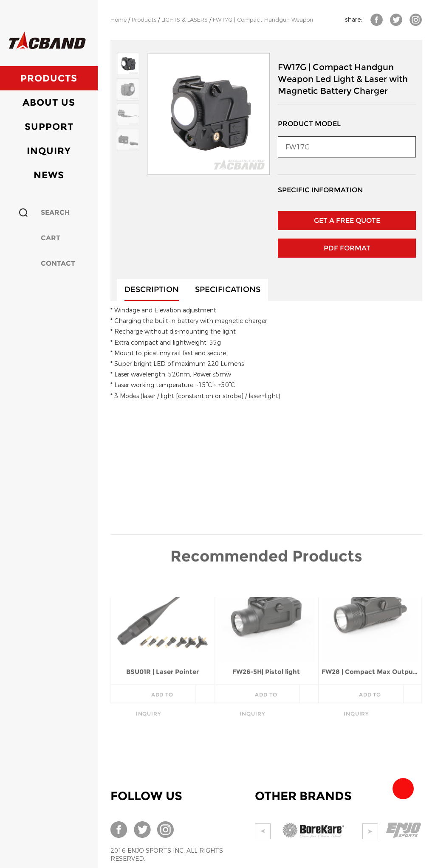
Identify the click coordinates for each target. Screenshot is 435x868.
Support (49, 127)
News (49, 175)
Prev (263, 831)
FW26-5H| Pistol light (266, 617)
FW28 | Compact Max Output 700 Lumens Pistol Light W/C (370, 617)
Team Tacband (403, 789)
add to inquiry (155, 643)
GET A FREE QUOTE (347, 221)
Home (119, 20)
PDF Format (347, 248)
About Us (49, 103)
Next (370, 831)
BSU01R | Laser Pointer (162, 617)
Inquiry (49, 151)
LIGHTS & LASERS (185, 20)
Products (49, 78)
